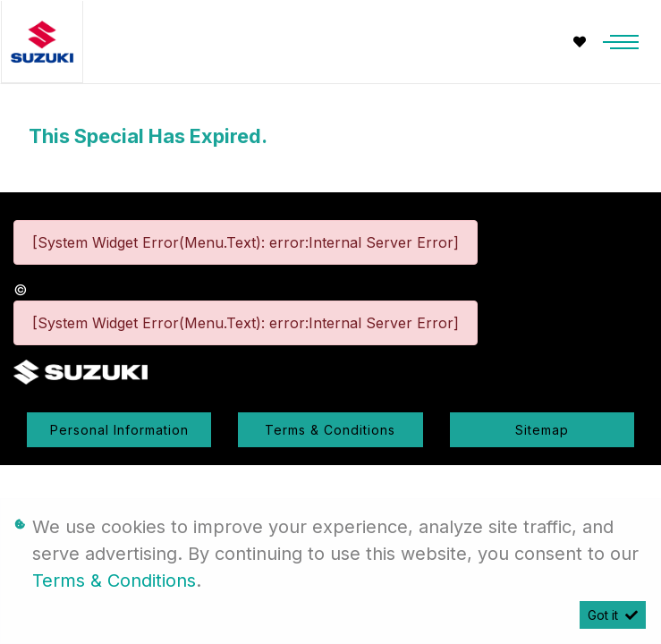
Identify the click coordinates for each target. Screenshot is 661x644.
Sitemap (542, 430)
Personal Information (119, 430)
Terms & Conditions (330, 430)
